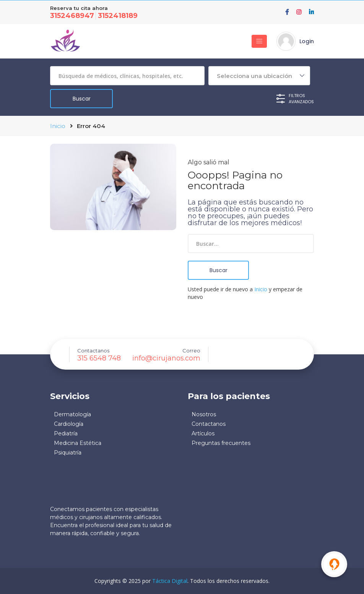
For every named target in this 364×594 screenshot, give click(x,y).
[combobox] (259, 76)
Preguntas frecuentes (221, 443)
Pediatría (66, 433)
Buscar (219, 270)
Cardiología (69, 424)
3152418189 (118, 16)
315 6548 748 (99, 358)
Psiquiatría (68, 453)
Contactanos (209, 424)
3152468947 (72, 16)
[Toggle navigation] (259, 41)
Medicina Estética (78, 443)
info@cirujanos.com (166, 358)
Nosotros (204, 414)
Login (307, 41)
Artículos (203, 433)
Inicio (58, 126)
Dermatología (72, 414)
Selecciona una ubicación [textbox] (254, 76)
